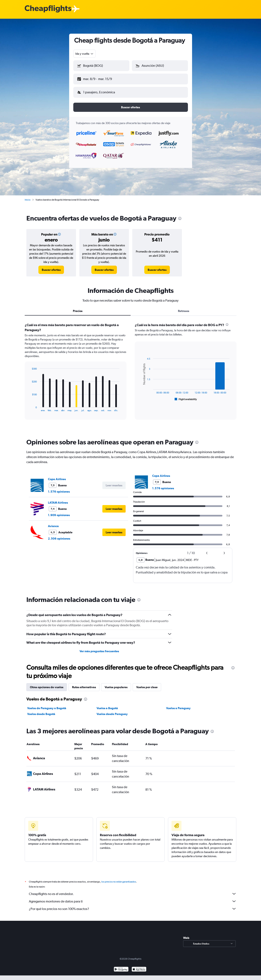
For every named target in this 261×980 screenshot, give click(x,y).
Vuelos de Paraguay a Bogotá (47, 708)
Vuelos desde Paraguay (112, 714)
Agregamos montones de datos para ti (133, 901)
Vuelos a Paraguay (178, 708)
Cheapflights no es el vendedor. (133, 894)
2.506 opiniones (59, 539)
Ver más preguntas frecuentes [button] (99, 651)
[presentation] (180, 218)
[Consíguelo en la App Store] (139, 970)
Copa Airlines (57, 479)
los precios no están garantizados (119, 882)
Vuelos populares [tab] (116, 687)
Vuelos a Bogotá (107, 708)
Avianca (53, 526)
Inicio (28, 200)
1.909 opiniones (59, 515)
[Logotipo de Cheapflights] (48, 9)
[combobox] (85, 54)
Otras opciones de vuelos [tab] (47, 687)
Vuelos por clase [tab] (147, 687)
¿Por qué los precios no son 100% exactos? (133, 909)
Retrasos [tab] (184, 311)
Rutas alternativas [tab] (84, 687)
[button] (101, 66)
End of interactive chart (30, 408)
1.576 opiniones (59, 492)
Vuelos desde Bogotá (41, 714)
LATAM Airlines (58, 503)
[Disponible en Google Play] (121, 970)
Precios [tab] (78, 311)
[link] (51, 270)
